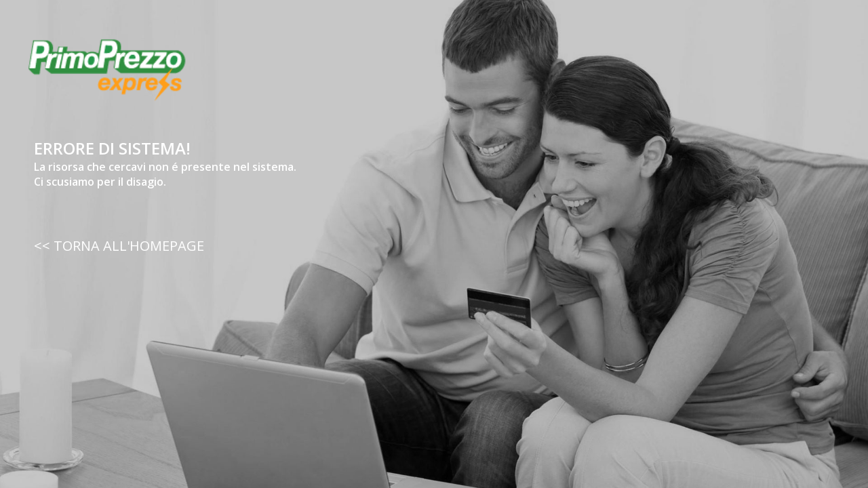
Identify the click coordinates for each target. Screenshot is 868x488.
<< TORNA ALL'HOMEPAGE (119, 246)
